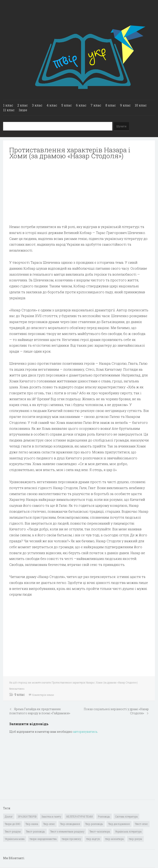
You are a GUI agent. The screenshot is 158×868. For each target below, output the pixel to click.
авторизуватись (85, 732)
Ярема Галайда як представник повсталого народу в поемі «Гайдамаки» (40, 711)
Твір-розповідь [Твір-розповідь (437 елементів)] (94, 824)
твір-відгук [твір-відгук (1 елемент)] (93, 839)
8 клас (111, 105)
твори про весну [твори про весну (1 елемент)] (71, 839)
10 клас (141, 105)
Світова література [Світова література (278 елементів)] (126, 816)
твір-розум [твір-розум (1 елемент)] (135, 839)
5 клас (67, 105)
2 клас (23, 105)
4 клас (52, 105)
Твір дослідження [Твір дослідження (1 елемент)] (119, 824)
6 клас (81, 105)
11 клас (9, 110)
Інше (23, 110)
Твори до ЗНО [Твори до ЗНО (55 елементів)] (13, 824)
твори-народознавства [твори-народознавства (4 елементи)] (43, 839)
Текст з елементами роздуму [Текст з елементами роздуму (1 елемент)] (67, 831)
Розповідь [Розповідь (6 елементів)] (104, 816)
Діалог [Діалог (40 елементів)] (9, 816)
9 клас (125, 105)
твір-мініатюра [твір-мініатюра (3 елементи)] (114, 839)
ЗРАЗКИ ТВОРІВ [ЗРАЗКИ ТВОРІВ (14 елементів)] (27, 816)
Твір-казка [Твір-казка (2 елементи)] (32, 824)
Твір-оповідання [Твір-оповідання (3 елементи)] (70, 824)
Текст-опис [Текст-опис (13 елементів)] (141, 824)
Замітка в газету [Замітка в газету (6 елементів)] (51, 816)
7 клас (96, 105)
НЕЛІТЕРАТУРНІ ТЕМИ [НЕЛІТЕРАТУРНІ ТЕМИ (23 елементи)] (80, 816)
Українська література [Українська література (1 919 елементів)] (128, 831)
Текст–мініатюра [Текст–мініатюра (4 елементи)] (100, 831)
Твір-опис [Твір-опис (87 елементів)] (49, 824)
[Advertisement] (79, 192)
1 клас (8, 105)
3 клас (37, 105)
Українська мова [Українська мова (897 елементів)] (15, 839)
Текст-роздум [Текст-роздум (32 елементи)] (13, 831)
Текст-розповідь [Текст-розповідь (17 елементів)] (35, 831)
